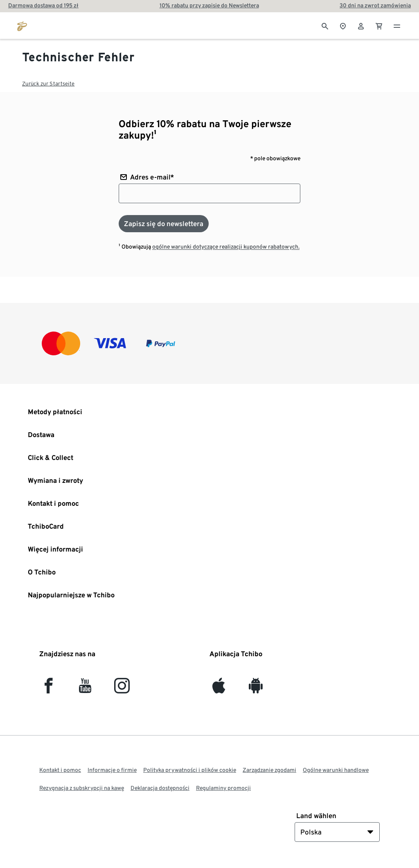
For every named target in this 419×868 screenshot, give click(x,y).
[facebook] (48, 689)
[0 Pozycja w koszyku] (379, 25)
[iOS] (219, 689)
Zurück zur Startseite (48, 84)
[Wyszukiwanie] (325, 25)
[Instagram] (122, 689)
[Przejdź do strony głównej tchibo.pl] (22, 25)
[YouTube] (85, 689)
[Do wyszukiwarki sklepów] (343, 25)
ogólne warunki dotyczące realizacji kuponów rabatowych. (226, 247)
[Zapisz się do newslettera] (164, 224)
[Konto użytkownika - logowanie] (361, 25)
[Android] (256, 689)
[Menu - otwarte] (397, 25)
